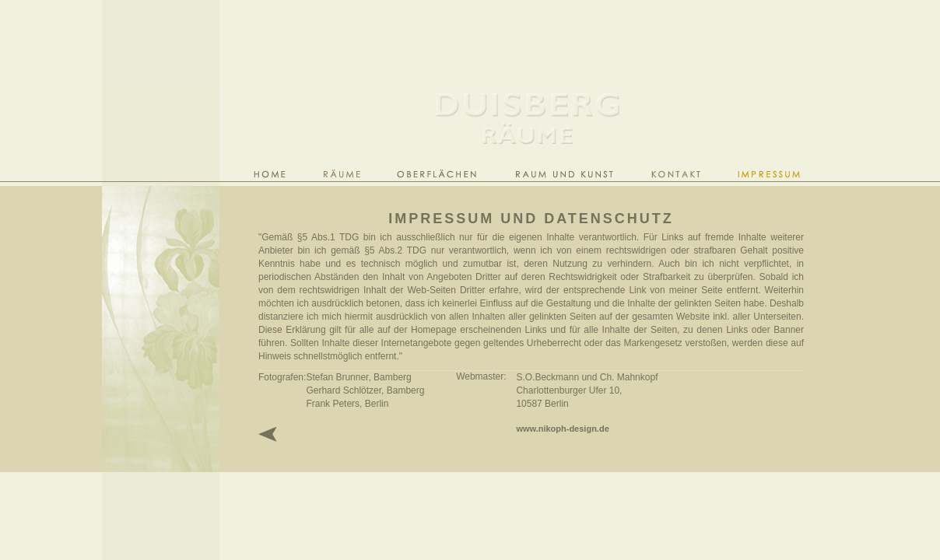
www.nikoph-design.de (562, 429)
